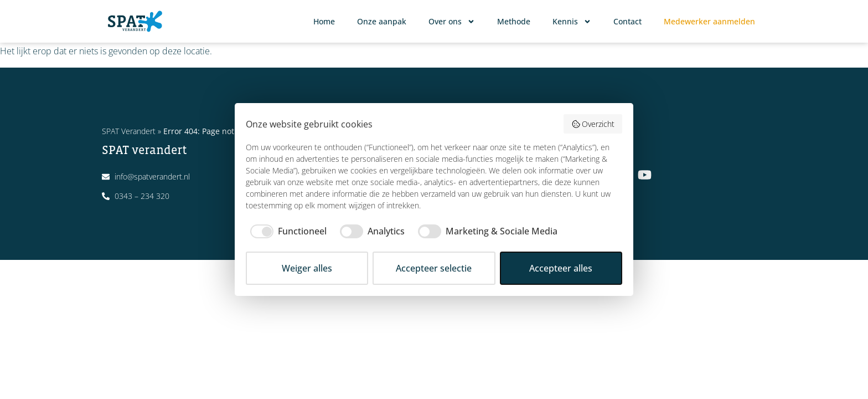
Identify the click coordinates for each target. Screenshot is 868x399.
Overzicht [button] (593, 124)
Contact (627, 21)
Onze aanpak (382, 21)
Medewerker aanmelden (709, 21)
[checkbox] (286, 231)
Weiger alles (307, 268)
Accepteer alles (561, 268)
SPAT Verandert (129, 131)
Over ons (452, 22)
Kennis (572, 22)
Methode (514, 21)
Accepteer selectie (434, 268)
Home (324, 21)
